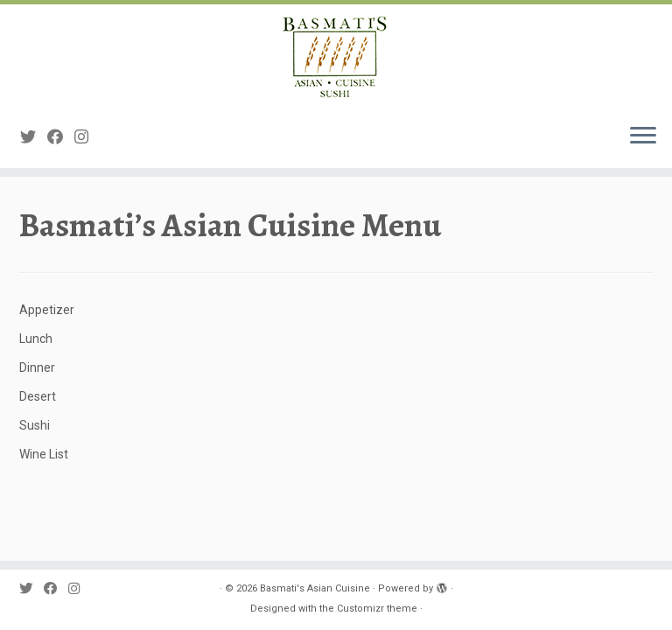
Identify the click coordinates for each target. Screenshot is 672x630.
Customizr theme (377, 609)
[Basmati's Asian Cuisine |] (336, 57)
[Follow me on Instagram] (87, 137)
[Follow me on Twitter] (34, 137)
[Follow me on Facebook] (61, 137)
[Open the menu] (643, 136)
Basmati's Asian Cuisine (315, 588)
